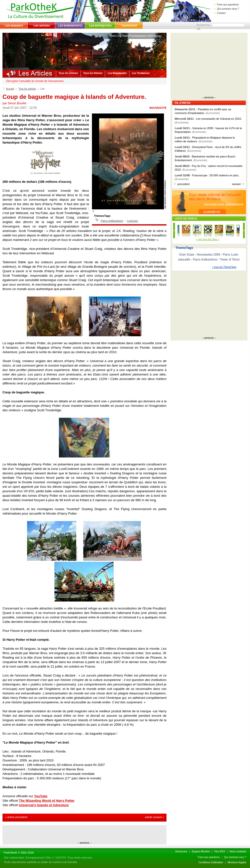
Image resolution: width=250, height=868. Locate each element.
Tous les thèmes (93, 73)
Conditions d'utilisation (211, 862)
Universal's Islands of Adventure (44, 805)
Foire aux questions (226, 5)
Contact (220, 13)
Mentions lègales (237, 862)
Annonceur (181, 851)
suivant (238, 184)
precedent (182, 184)
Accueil (10, 89)
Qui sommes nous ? (227, 9)
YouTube (41, 796)
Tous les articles (68, 73)
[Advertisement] (84, 834)
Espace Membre (201, 851)
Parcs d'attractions (112, 221)
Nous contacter (238, 851)
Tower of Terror (230, 260)
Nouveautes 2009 (208, 255)
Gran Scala (187, 255)
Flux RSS (220, 851)
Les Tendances (141, 73)
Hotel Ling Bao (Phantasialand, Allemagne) (135, 36)
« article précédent (16, 817)
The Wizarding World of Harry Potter (47, 801)
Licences (132, 221)
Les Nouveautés (117, 73)
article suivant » (155, 817)
